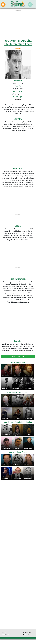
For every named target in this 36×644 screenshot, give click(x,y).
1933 (22, 83)
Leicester (10, 94)
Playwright (18, 48)
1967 (21, 89)
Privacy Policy (27, 632)
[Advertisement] (18, 570)
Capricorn (18, 99)
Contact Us (26, 635)
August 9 (16, 89)
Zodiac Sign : (18, 97)
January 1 (16, 83)
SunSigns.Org (5, 635)
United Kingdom (24, 94)
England (16, 94)
